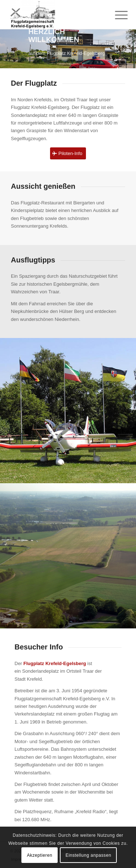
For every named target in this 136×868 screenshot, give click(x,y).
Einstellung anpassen (88, 855)
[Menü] (116, 15)
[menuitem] (116, 15)
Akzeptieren (40, 855)
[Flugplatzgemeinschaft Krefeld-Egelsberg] (56, 15)
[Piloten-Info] (68, 153)
